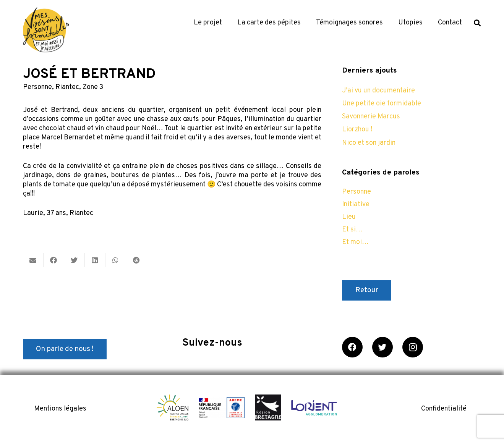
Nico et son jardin (369, 143)
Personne (37, 87)
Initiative (356, 205)
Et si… (352, 230)
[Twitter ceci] (75, 260)
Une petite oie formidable (382, 104)
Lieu (349, 217)
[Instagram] (413, 347)
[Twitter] (382, 347)
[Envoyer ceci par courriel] (33, 260)
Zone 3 (93, 87)
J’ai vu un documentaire (378, 91)
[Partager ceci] (54, 260)
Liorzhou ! (357, 130)
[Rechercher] (477, 23)
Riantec (67, 87)
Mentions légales (60, 409)
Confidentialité (444, 409)
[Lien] (46, 30)
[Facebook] (352, 347)
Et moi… (355, 242)
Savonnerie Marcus (371, 117)
